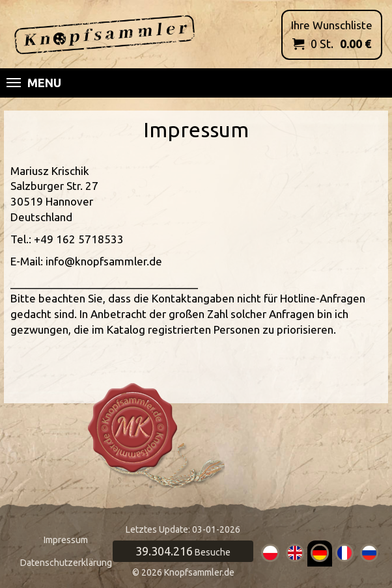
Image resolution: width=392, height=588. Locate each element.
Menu (34, 83)
